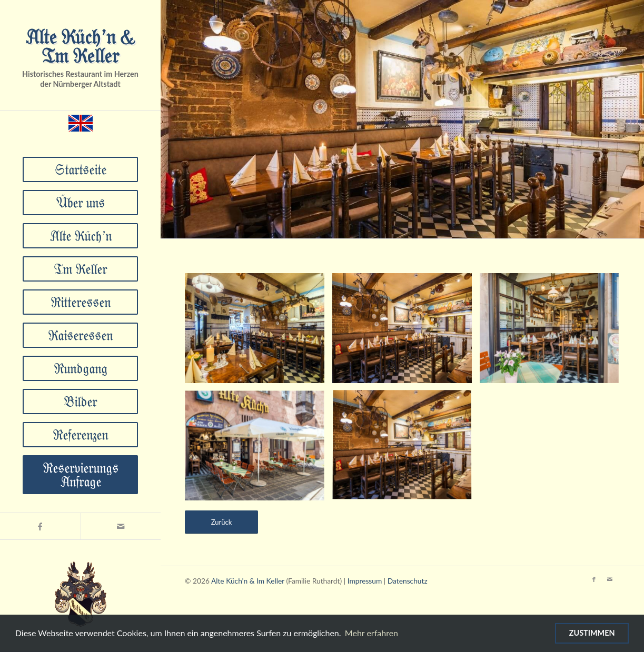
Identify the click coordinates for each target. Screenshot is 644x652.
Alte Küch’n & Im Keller (80, 45)
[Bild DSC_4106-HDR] (553, 332)
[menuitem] (81, 169)
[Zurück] (221, 522)
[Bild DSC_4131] (406, 332)
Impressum (365, 581)
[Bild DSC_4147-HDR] (259, 332)
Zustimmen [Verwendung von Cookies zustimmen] (592, 633)
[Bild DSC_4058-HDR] (259, 450)
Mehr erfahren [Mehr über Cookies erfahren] (371, 633)
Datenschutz (408, 581)
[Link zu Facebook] (40, 526)
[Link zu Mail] (121, 526)
